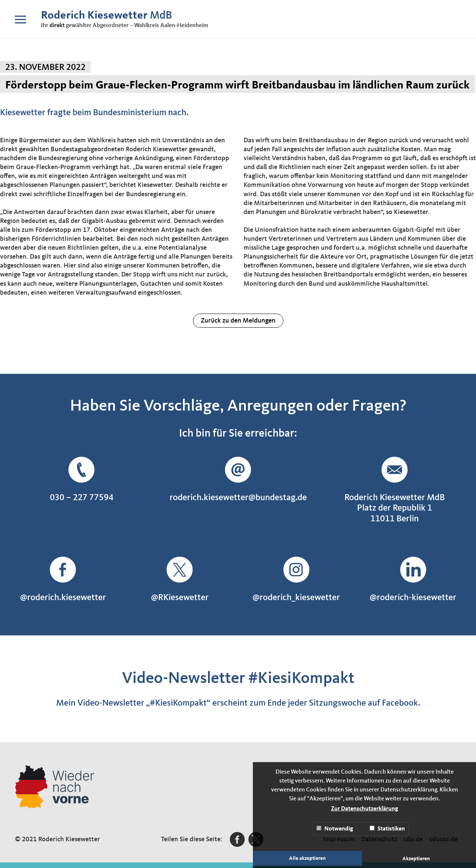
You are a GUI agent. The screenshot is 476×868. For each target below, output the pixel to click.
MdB (107, 16)
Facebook (400, 703)
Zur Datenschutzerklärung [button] (365, 809)
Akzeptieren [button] (416, 859)
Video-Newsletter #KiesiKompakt (238, 679)
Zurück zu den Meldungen (238, 321)
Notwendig (335, 829)
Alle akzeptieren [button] (307, 858)
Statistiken (387, 829)
